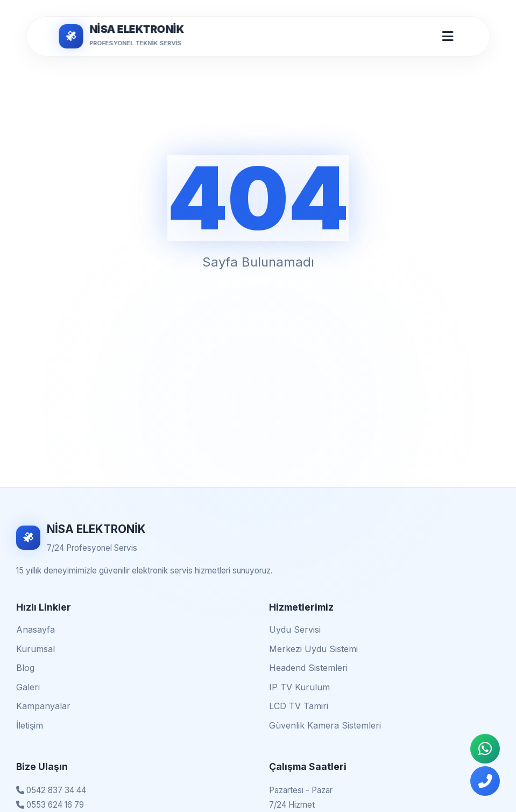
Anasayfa (36, 629)
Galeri (28, 687)
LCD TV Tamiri (299, 706)
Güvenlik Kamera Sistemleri (325, 725)
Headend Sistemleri (308, 668)
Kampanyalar (43, 706)
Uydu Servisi (295, 629)
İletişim (30, 725)
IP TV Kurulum (299, 687)
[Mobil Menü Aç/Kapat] (447, 36)
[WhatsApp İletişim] (485, 749)
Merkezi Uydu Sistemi (313, 649)
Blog (25, 668)
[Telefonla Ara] (485, 781)
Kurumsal (36, 649)
